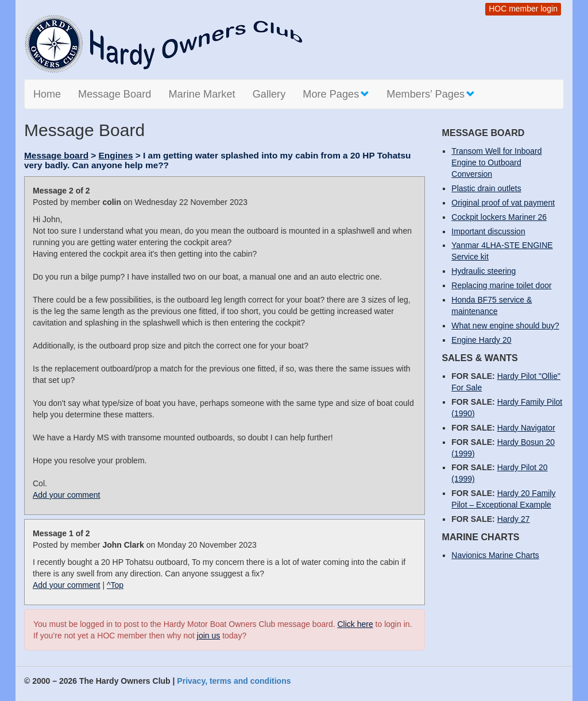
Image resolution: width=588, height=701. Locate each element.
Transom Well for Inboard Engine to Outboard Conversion (496, 162)
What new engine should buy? (505, 326)
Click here (355, 624)
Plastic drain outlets (486, 188)
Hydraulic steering (483, 271)
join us (208, 636)
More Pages (336, 94)
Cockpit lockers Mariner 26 (499, 217)
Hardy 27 (514, 519)
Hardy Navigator (526, 428)
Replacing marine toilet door (501, 285)
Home (47, 94)
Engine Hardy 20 (481, 340)
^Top (115, 585)
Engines (116, 155)
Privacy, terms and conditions (234, 681)
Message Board (115, 94)
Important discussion (488, 231)
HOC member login (523, 9)
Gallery (269, 94)
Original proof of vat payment (503, 203)
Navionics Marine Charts (495, 555)
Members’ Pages (431, 94)
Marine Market (202, 94)
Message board (56, 155)
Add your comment (67, 495)
